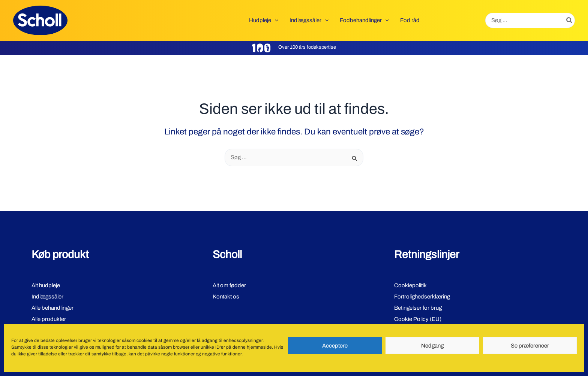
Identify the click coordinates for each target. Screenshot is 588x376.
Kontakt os (226, 297)
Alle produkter (49, 319)
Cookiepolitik (410, 285)
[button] (275, 20)
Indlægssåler (47, 297)
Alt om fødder (229, 285)
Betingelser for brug (418, 308)
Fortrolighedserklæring (422, 297)
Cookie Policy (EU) (418, 319)
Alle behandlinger (52, 308)
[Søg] (570, 20)
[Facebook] (35, 353)
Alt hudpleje (46, 285)
